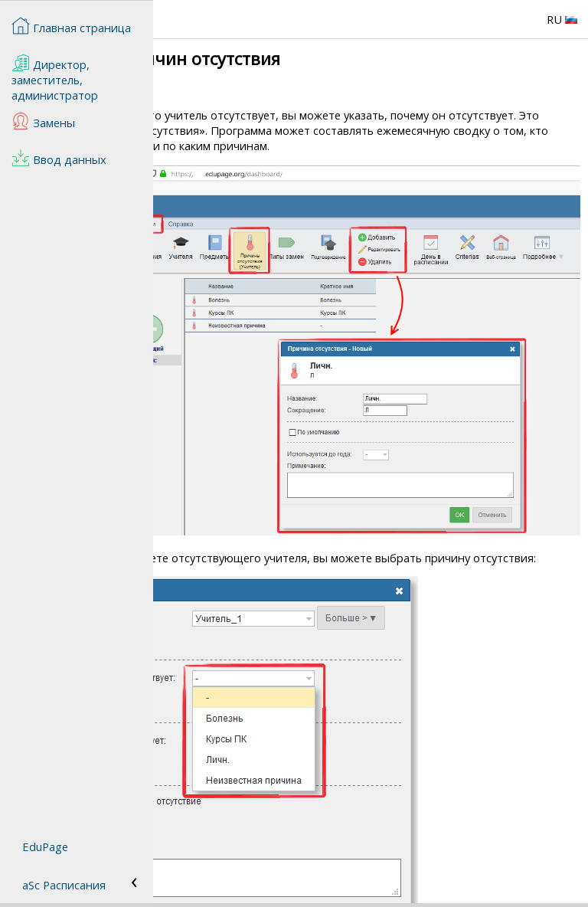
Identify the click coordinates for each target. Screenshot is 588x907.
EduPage (45, 846)
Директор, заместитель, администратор (55, 78)
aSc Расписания (64, 885)
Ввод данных (59, 158)
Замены (43, 121)
